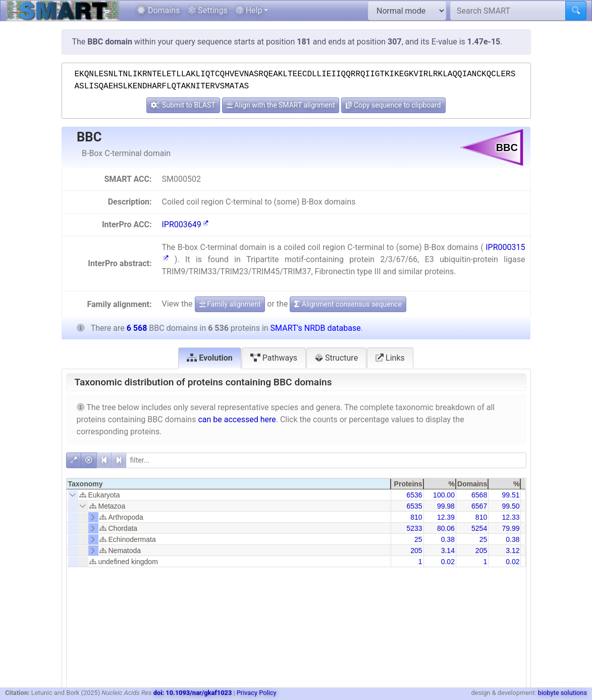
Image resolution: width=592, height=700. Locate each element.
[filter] (326, 460)
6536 (414, 495)
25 (418, 539)
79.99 (510, 528)
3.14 (448, 551)
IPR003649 (185, 224)
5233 (414, 528)
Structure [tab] (336, 358)
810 (416, 517)
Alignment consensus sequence (348, 304)
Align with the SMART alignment (281, 105)
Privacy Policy (257, 693)
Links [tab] (390, 358)
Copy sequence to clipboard (393, 105)
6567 (479, 506)
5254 (479, 528)
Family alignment (230, 304)
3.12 (513, 551)
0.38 (448, 539)
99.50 (510, 506)
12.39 (446, 517)
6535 (414, 506)
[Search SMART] (508, 11)
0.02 (448, 562)
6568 (479, 495)
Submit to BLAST (183, 105)
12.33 (510, 517)
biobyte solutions (562, 693)
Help (249, 10)
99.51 (510, 495)
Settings (207, 10)
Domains (158, 10)
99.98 (446, 506)
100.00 (444, 495)
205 (416, 551)
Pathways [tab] (274, 358)
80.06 (446, 528)
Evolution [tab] (210, 358)
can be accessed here (237, 419)
